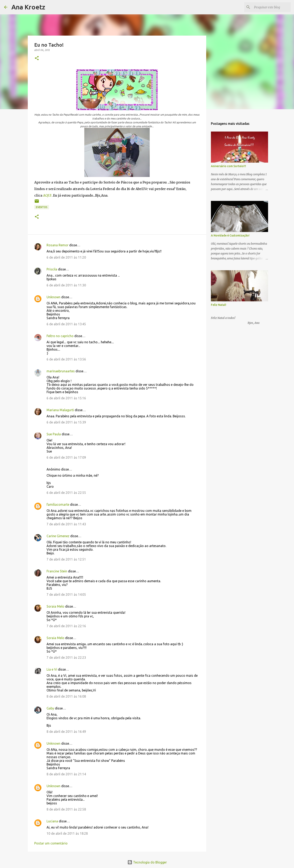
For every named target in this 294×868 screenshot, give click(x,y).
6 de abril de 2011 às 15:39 (66, 422)
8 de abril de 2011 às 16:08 (66, 696)
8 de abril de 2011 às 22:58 (66, 809)
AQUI (47, 195)
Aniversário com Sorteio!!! (228, 166)
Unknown (53, 297)
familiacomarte (58, 504)
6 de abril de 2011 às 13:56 (66, 359)
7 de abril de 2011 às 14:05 (66, 594)
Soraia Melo (55, 606)
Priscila (52, 269)
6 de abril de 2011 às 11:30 (66, 285)
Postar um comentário (51, 843)
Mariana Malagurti (60, 410)
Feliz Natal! (219, 305)
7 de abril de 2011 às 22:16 (66, 626)
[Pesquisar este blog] (269, 7)
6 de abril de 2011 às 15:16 (66, 398)
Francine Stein (57, 571)
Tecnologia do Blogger (147, 862)
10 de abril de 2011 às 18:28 (67, 833)
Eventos (42, 207)
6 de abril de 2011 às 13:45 (66, 324)
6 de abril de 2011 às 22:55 (66, 493)
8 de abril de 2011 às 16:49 (66, 732)
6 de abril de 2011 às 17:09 (66, 457)
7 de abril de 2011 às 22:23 (66, 657)
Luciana (52, 821)
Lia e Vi (52, 669)
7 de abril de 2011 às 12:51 (66, 559)
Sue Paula (54, 434)
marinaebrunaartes (61, 371)
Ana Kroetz (28, 7)
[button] (37, 58)
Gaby (50, 708)
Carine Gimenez (58, 536)
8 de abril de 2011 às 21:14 (66, 774)
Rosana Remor (57, 245)
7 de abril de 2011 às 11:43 (66, 524)
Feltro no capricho (60, 336)
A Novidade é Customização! (230, 235)
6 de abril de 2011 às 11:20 (66, 257)
